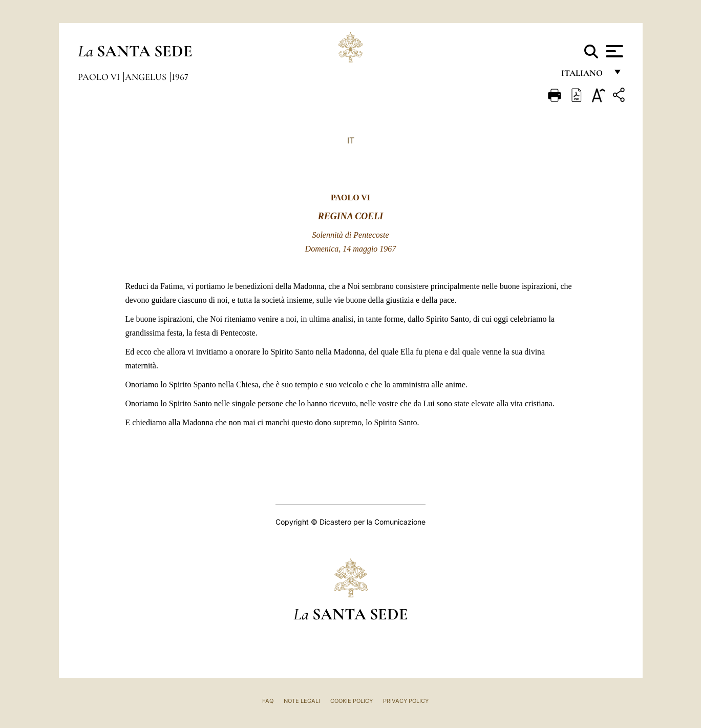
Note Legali (302, 701)
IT (351, 140)
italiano (584, 76)
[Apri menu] (613, 51)
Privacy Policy (406, 701)
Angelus (147, 77)
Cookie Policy (352, 701)
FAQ (268, 701)
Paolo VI (100, 77)
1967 (180, 77)
